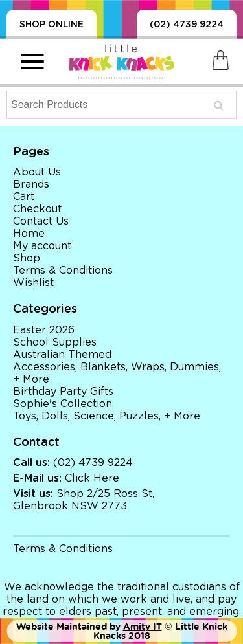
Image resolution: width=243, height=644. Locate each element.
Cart (24, 197)
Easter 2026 (44, 330)
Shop (27, 258)
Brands (31, 184)
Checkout (37, 209)
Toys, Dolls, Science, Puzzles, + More (107, 416)
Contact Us (41, 221)
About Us (37, 172)
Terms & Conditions (63, 271)
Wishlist (33, 283)
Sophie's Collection (63, 404)
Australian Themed (62, 355)
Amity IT (143, 627)
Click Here (92, 478)
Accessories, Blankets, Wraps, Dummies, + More (117, 373)
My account (42, 246)
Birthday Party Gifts (63, 392)
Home (29, 234)
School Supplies (55, 342)
